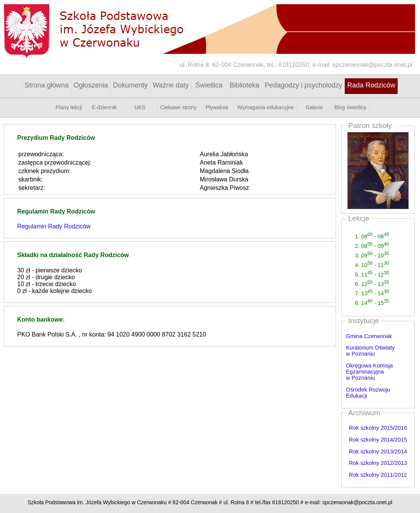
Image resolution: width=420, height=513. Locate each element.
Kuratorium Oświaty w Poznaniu (370, 351)
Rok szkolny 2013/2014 (378, 452)
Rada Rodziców (371, 85)
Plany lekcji (69, 107)
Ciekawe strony (178, 107)
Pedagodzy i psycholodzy (303, 85)
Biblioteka (244, 85)
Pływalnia (217, 107)
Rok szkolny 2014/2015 (378, 440)
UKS (140, 107)
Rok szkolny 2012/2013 (378, 463)
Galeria (314, 107)
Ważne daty (171, 85)
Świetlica (209, 85)
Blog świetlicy (351, 107)
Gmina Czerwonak (369, 336)
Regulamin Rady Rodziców (54, 226)
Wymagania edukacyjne (266, 107)
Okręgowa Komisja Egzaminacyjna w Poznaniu (369, 372)
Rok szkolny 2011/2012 (378, 475)
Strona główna (47, 85)
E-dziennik (104, 107)
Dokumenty (130, 85)
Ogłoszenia (91, 85)
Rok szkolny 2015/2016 (378, 428)
